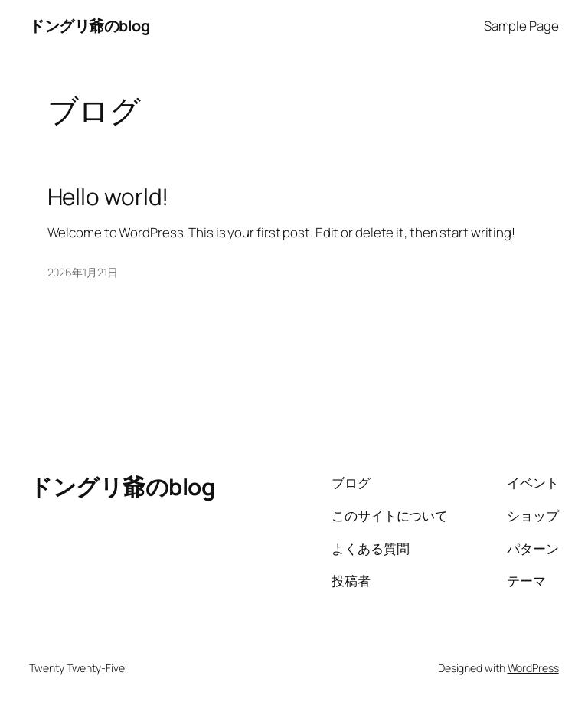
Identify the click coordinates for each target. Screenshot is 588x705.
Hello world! (108, 196)
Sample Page (521, 26)
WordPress (533, 668)
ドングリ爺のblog (89, 26)
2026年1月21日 (83, 272)
